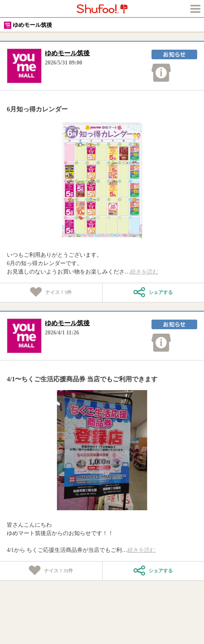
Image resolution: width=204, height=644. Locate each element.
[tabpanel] (102, 180)
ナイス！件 (51, 293)
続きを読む (144, 272)
